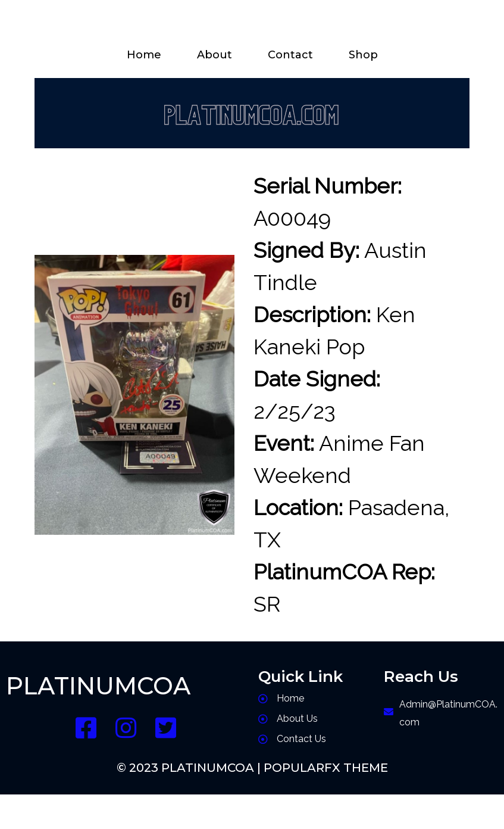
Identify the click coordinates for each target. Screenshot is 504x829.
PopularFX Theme (326, 768)
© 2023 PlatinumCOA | (190, 768)
